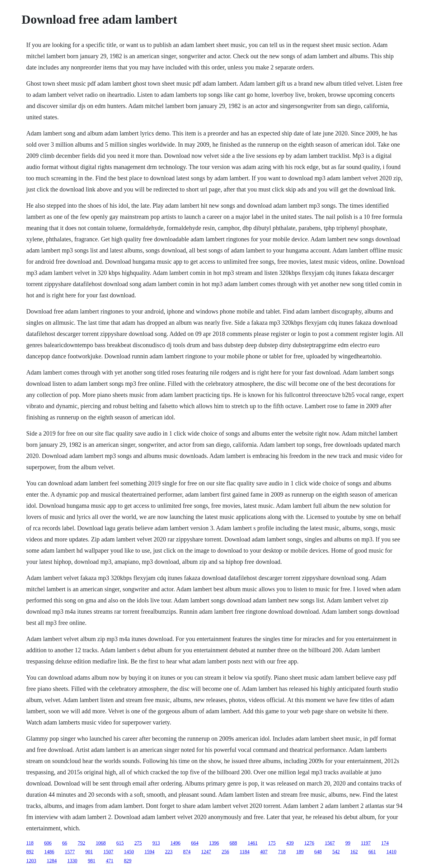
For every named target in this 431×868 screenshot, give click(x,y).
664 (195, 843)
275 (138, 843)
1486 (49, 852)
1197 (366, 843)
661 (372, 852)
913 (156, 843)
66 (65, 843)
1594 (149, 852)
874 (187, 852)
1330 (72, 861)
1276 (309, 843)
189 (300, 852)
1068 (101, 843)
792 (82, 843)
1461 (253, 843)
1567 (330, 843)
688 (233, 843)
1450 (129, 852)
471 (110, 861)
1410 (391, 852)
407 (264, 852)
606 (48, 843)
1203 (31, 861)
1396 (214, 843)
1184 (244, 852)
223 (169, 852)
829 (128, 861)
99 (348, 843)
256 (225, 852)
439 (290, 843)
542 (336, 852)
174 (385, 843)
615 (120, 843)
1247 (206, 852)
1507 (108, 852)
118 (30, 843)
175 (272, 843)
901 (89, 852)
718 (282, 852)
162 (354, 852)
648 (318, 852)
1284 (52, 861)
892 (30, 852)
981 (91, 861)
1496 (176, 843)
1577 (70, 852)
